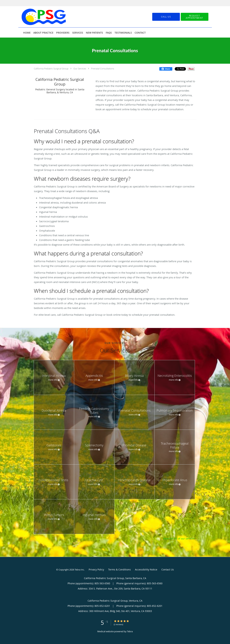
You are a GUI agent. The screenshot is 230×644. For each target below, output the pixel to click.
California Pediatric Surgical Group (51, 69)
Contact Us (168, 569)
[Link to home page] (39, 17)
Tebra (130, 631)
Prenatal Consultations (103, 69)
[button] (195, 17)
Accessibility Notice (146, 569)
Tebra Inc (79, 570)
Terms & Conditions (119, 569)
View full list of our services (179, 539)
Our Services (80, 69)
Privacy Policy (96, 569)
